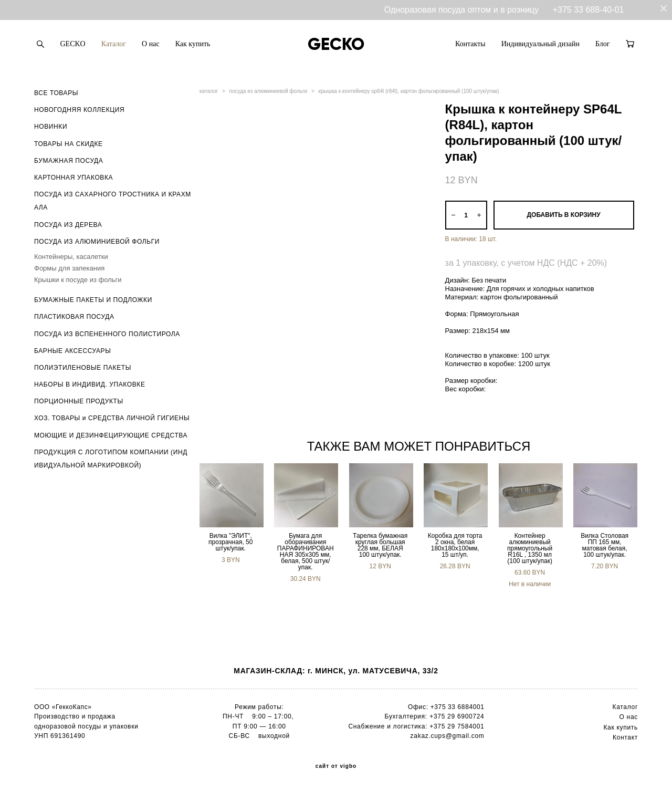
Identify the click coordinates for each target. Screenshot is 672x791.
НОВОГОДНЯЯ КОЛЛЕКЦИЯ (79, 110)
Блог (603, 44)
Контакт (625, 737)
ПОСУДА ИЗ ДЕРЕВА (68, 225)
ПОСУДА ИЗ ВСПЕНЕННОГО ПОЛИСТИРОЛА (107, 334)
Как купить (193, 44)
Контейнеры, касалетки (71, 257)
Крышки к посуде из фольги (78, 280)
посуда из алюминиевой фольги (269, 91)
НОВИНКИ (51, 127)
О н (625, 717)
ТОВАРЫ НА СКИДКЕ (69, 144)
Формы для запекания (69, 268)
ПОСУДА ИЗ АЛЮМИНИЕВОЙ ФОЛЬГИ (97, 242)
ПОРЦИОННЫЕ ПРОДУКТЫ (79, 401)
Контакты (470, 44)
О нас (151, 44)
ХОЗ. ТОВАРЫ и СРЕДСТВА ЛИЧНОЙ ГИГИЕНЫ (112, 418)
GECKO (73, 44)
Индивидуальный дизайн (540, 44)
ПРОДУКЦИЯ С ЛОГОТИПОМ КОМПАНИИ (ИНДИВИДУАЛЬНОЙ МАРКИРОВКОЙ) (111, 459)
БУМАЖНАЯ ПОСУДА (69, 161)
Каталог (114, 44)
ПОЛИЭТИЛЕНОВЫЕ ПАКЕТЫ (83, 368)
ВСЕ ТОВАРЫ (56, 93)
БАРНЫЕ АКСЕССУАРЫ (72, 351)
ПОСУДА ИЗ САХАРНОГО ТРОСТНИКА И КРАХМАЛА (113, 201)
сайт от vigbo (336, 766)
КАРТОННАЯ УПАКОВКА (73, 178)
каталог (209, 91)
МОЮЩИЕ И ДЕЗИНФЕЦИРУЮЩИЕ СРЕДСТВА (111, 435)
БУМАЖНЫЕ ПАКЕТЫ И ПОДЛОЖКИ (93, 300)
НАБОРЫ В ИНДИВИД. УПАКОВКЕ (90, 384)
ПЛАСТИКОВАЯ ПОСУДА (74, 317)
